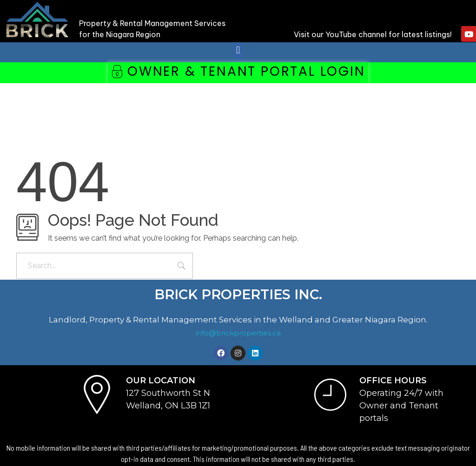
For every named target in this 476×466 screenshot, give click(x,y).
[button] (238, 50)
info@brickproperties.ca (238, 333)
